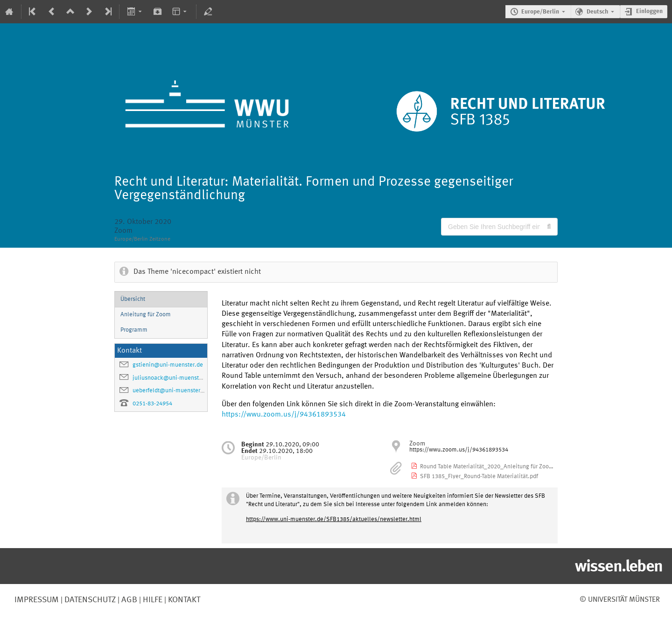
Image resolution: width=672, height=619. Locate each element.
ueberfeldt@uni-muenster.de (171, 391)
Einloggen (649, 11)
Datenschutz (89, 600)
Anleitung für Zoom (146, 315)
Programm (134, 330)
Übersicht (133, 299)
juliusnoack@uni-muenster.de (172, 378)
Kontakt (184, 600)
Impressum (37, 600)
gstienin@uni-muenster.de (168, 365)
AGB (128, 600)
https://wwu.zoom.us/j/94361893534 (284, 415)
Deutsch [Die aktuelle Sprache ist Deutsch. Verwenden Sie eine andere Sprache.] (597, 12)
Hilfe (152, 600)
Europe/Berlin (540, 12)
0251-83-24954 (152, 404)
